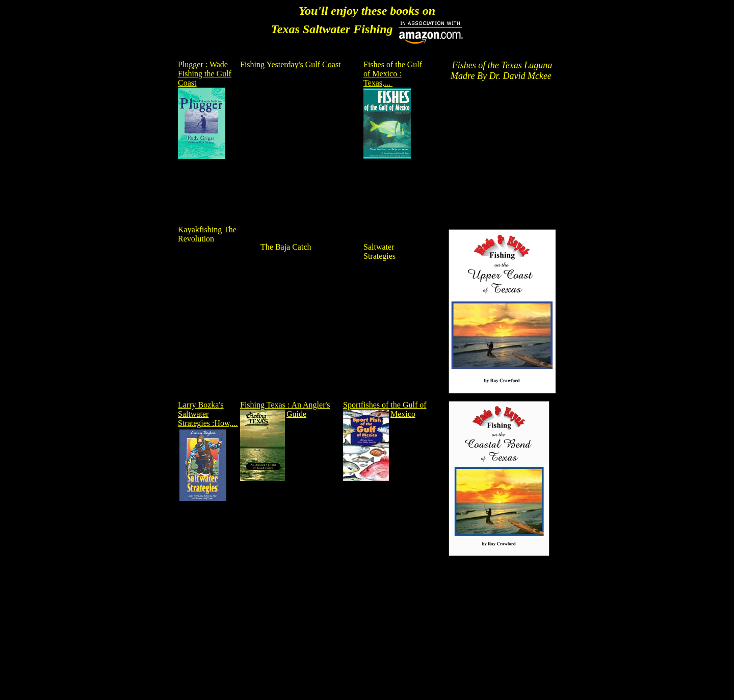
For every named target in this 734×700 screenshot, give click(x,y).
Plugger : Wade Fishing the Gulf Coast (205, 74)
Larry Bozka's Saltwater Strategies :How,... (208, 414)
